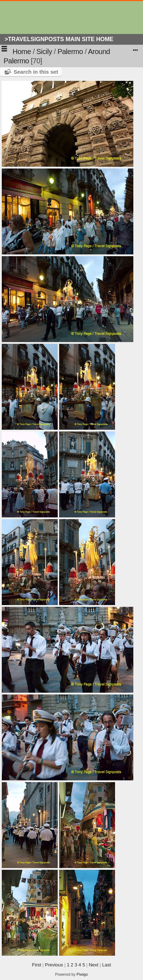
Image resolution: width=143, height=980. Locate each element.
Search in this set (36, 72)
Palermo (70, 52)
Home (22, 52)
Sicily (44, 52)
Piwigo (82, 974)
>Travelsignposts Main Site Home (59, 39)
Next (94, 965)
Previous (54, 965)
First (36, 965)
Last (107, 965)
